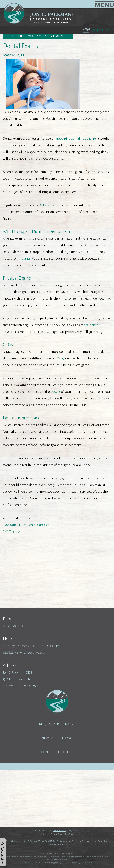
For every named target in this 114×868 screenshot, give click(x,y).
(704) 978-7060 (102, 30)
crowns (55, 392)
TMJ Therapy (12, 531)
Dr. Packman (47, 205)
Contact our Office (57, 752)
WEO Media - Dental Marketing (58, 841)
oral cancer (91, 325)
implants (24, 258)
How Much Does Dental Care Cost (27, 525)
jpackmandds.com (59, 830)
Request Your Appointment (38, 36)
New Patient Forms (57, 738)
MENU (104, 5)
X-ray (61, 358)
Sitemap (61, 844)
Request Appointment (57, 724)
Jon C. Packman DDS (33, 841)
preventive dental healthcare (75, 139)
